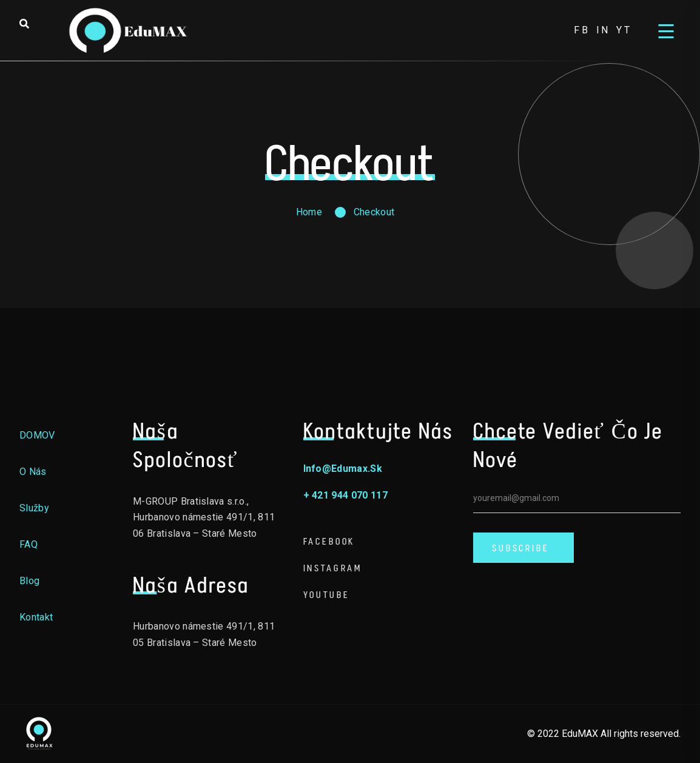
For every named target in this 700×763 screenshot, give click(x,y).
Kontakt (36, 617)
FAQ (29, 544)
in (604, 30)
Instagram (333, 568)
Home (309, 212)
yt (624, 30)
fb (582, 30)
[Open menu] (666, 30)
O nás (33, 472)
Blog (29, 581)
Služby (34, 508)
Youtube (327, 595)
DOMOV (37, 435)
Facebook (329, 541)
